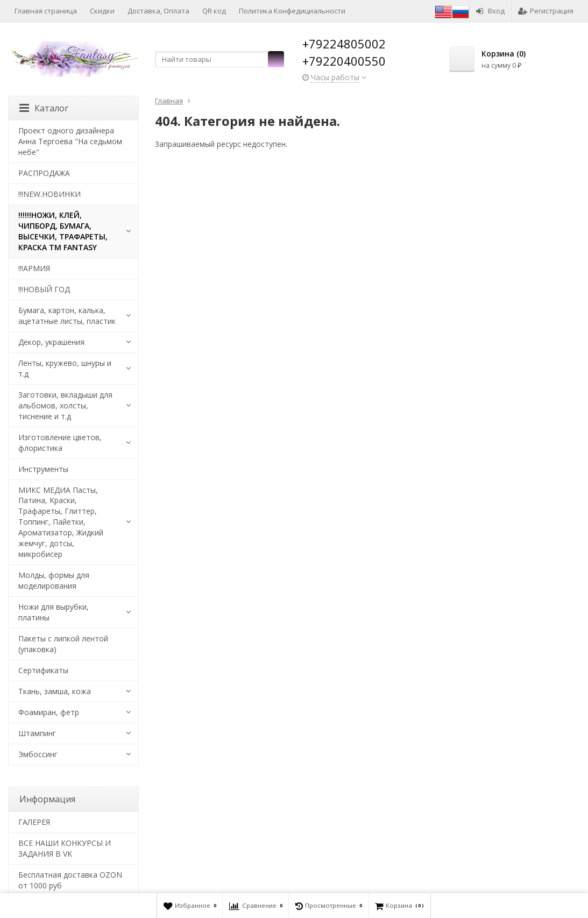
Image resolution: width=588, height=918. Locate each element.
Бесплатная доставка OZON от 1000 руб (70, 880)
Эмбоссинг (38, 754)
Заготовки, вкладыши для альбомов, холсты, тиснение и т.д (65, 405)
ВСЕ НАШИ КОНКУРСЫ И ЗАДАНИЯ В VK (65, 848)
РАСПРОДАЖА (44, 173)
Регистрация (546, 11)
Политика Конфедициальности (292, 11)
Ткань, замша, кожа (55, 691)
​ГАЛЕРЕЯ (34, 822)
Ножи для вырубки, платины (54, 612)
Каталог (44, 108)
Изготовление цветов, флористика (60, 443)
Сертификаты (43, 670)
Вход (490, 11)
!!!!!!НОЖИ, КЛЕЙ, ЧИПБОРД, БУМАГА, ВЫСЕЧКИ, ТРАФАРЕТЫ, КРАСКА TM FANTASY (63, 231)
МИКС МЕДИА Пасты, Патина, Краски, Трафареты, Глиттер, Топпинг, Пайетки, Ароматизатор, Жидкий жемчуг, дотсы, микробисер (61, 522)
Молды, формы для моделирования (54, 580)
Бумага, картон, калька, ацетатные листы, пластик (67, 316)
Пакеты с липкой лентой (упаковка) (63, 644)
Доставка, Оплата (158, 11)
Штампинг (37, 733)
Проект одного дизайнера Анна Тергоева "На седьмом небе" (70, 141)
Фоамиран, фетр (49, 712)
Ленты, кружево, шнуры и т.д (65, 368)
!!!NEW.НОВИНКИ (49, 194)
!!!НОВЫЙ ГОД (44, 289)
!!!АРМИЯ (34, 268)
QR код (214, 11)
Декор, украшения (51, 342)
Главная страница (46, 11)
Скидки (102, 11)
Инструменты (43, 469)
